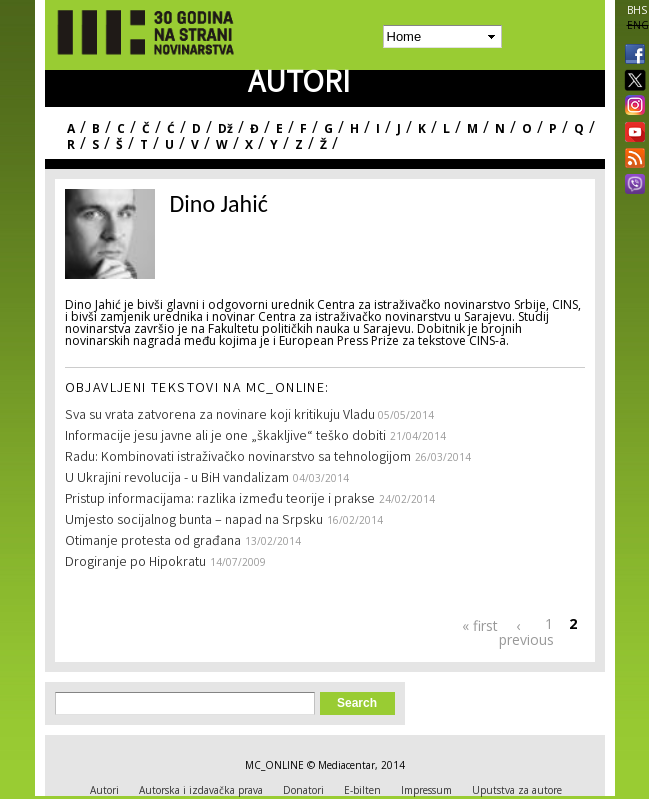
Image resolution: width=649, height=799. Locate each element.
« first (480, 625)
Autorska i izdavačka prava (201, 790)
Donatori (303, 790)
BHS (637, 10)
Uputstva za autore (517, 790)
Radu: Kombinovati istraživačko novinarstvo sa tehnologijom (238, 458)
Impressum (426, 790)
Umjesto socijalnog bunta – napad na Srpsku (194, 521)
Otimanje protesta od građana (153, 542)
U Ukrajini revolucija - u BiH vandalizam (177, 479)
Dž (225, 128)
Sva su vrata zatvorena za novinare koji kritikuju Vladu (221, 416)
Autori (104, 790)
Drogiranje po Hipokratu (135, 563)
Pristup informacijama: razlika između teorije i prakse (220, 500)
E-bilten (362, 790)
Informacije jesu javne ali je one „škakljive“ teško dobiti (225, 437)
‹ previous (518, 632)
